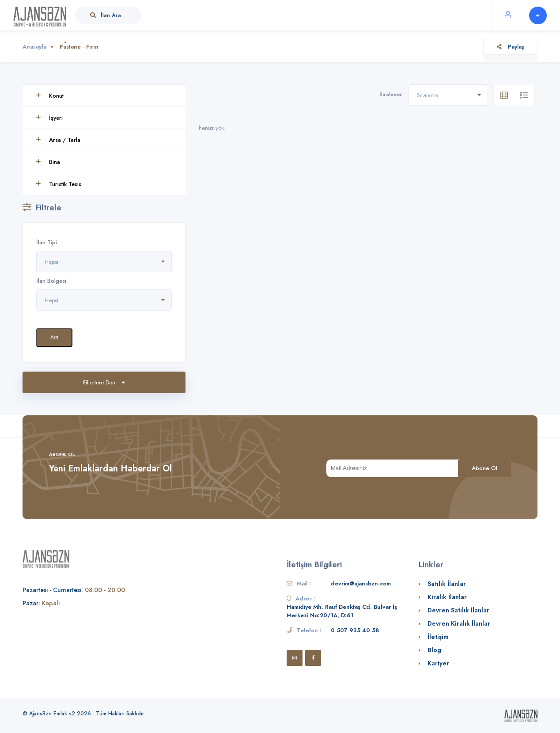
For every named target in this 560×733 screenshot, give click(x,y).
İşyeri (49, 118)
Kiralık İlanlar (447, 597)
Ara (55, 338)
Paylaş (510, 47)
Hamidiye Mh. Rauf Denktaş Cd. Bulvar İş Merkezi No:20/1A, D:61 (342, 611)
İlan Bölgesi (51, 281)
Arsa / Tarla (58, 140)
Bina (48, 162)
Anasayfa (34, 47)
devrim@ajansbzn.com (361, 583)
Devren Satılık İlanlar (458, 610)
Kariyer (438, 663)
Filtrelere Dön (104, 382)
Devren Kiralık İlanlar (459, 623)
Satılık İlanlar (447, 584)
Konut (50, 96)
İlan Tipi (47, 242)
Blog (434, 650)
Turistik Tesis (59, 184)
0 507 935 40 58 (355, 630)
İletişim (438, 637)
